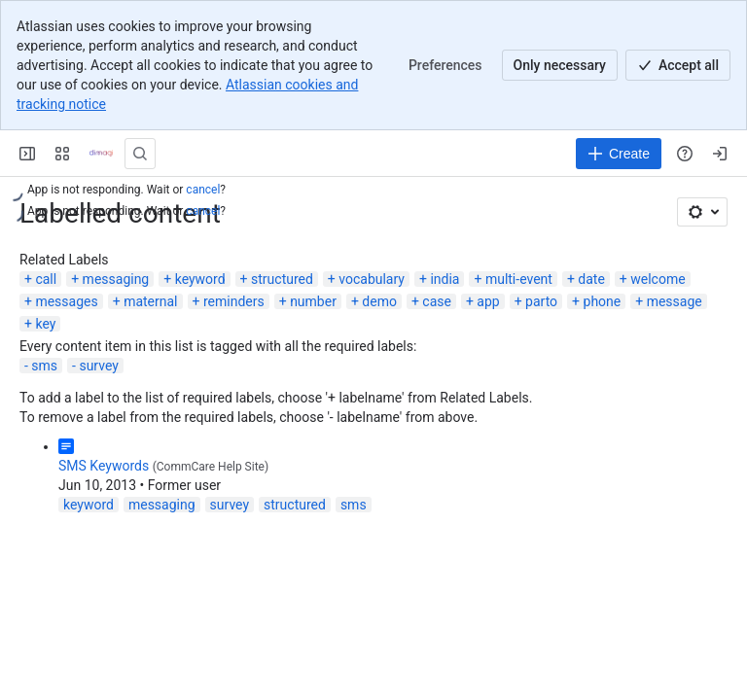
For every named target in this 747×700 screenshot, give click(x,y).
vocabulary (372, 279)
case (437, 301)
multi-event (519, 279)
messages (66, 301)
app (488, 301)
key (45, 324)
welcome (658, 279)
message (675, 301)
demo (379, 301)
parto (541, 301)
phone (603, 301)
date (591, 279)
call (46, 279)
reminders (234, 301)
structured (282, 279)
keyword (200, 279)
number (313, 301)
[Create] (619, 154)
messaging (116, 279)
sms (44, 366)
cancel (203, 190)
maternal (150, 301)
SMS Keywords (104, 466)
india (445, 279)
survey (98, 366)
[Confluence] (101, 154)
